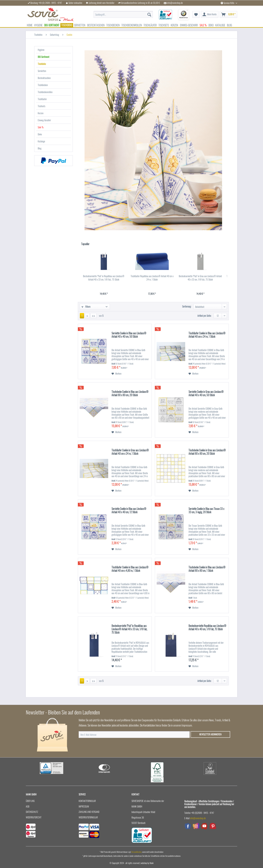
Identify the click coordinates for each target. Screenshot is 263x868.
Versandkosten (136, 852)
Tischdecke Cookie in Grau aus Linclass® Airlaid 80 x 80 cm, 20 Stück (207, 452)
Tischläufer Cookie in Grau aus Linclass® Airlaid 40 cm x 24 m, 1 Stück (130, 452)
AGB (28, 806)
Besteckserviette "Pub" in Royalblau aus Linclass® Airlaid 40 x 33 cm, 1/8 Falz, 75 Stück (104, 278)
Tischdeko (42, 64)
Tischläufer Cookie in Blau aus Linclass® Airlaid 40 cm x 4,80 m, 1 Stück (130, 569)
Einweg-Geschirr (44, 120)
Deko (40, 134)
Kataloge (41, 141)
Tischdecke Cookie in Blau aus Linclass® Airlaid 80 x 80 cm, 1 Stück (207, 569)
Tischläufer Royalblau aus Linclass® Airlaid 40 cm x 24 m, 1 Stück (152, 278)
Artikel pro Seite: (204, 316)
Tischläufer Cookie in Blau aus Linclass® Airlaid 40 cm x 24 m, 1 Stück (207, 335)
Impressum (84, 806)
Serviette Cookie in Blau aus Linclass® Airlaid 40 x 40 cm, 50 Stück (129, 335)
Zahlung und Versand (89, 812)
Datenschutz (32, 812)
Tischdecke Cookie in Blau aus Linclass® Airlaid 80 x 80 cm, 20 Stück (130, 394)
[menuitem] (123, 15)
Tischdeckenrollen (45, 92)
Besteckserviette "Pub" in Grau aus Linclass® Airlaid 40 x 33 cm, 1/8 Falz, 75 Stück (200, 278)
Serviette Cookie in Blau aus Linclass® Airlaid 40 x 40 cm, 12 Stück (129, 511)
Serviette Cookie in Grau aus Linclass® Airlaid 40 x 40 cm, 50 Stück (206, 394)
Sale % (41, 127)
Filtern (86, 307)
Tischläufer (42, 99)
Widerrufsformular (88, 817)
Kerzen (41, 113)
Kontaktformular (87, 801)
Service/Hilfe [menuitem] (228, 3)
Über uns (30, 801)
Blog (40, 148)
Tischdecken (43, 85)
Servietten (42, 71)
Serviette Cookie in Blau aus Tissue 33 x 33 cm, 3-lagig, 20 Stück (206, 511)
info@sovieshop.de (175, 3)
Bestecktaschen (44, 78)
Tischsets (42, 106)
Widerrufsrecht (34, 817)
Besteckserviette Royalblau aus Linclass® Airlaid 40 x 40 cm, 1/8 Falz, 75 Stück (207, 628)
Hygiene (41, 50)
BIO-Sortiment (44, 57)
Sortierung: (187, 306)
